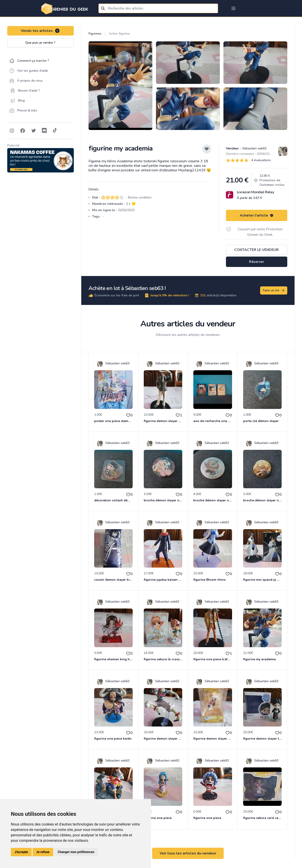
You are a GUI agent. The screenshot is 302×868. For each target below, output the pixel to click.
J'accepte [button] (21, 852)
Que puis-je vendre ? (40, 43)
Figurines (95, 34)
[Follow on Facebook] (23, 131)
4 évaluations (261, 160)
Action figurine (119, 34)
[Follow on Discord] (44, 131)
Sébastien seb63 (254, 148)
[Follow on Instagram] (12, 131)
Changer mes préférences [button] (76, 852)
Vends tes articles (40, 31)
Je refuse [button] (43, 852)
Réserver (256, 262)
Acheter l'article (257, 215)
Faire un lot (274, 290)
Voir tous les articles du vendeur (188, 853)
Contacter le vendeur (256, 250)
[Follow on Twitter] (34, 131)
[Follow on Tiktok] (55, 131)
